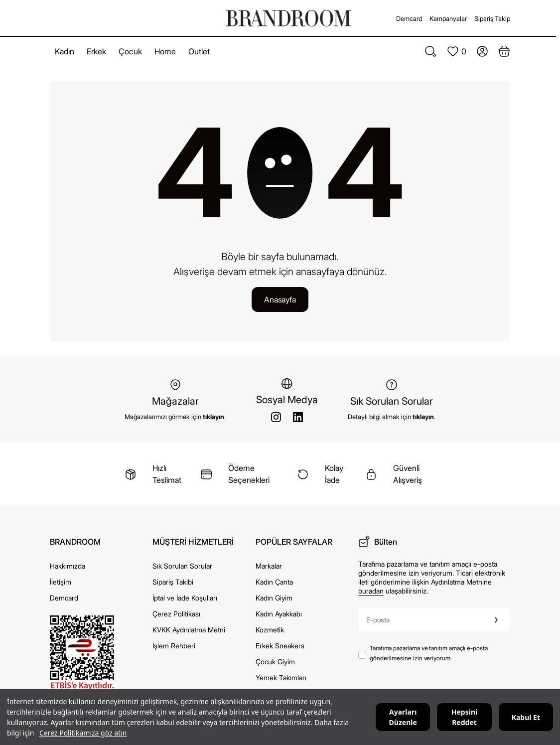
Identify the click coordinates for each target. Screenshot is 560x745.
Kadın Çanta (274, 582)
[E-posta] (420, 619)
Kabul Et (526, 717)
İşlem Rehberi (174, 646)
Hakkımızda (68, 566)
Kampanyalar (448, 18)
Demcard (409, 18)
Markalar (269, 566)
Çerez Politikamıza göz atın (83, 733)
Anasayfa (280, 299)
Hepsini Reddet (464, 717)
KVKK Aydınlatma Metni (189, 630)
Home (165, 51)
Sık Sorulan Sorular (182, 566)
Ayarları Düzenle (403, 717)
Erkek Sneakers (280, 646)
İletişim (61, 582)
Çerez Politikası (176, 614)
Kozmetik (270, 630)
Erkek (96, 51)
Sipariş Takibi (173, 582)
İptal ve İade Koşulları (185, 598)
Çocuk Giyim (275, 662)
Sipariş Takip (492, 18)
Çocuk (130, 51)
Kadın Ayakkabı (279, 614)
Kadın (65, 51)
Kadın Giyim (274, 598)
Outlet (199, 51)
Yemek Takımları (281, 677)
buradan (371, 591)
